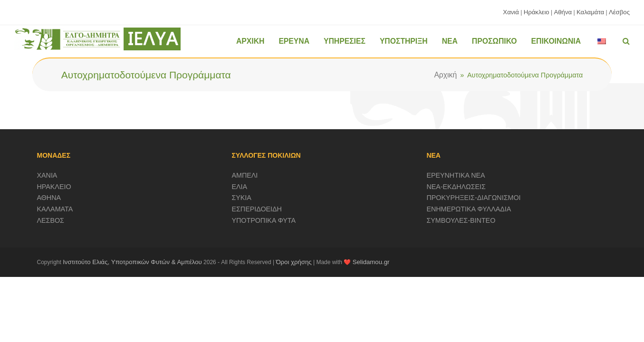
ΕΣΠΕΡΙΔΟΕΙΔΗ (257, 209)
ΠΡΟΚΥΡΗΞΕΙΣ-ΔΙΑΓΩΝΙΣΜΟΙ (473, 198)
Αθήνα (563, 12)
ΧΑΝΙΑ (47, 175)
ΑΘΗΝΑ (49, 198)
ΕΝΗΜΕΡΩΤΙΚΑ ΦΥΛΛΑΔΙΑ (469, 209)
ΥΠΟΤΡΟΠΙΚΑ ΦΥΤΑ (264, 220)
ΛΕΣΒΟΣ (51, 220)
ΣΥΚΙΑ (241, 198)
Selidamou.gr (371, 262)
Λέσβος (619, 12)
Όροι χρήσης (293, 262)
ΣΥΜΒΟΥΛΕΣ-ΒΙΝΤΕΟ (461, 220)
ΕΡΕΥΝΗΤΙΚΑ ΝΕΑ (456, 175)
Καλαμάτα (590, 12)
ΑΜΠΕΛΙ (245, 175)
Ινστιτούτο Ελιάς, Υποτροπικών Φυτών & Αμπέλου (132, 262)
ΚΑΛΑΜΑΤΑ (55, 209)
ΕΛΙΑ (239, 187)
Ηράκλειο (537, 12)
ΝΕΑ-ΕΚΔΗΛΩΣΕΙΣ (456, 187)
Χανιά (511, 12)
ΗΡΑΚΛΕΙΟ (54, 187)
